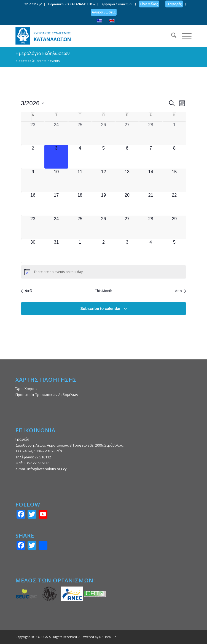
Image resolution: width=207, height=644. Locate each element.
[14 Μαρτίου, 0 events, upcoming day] (151, 180)
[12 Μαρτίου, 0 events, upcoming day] (104, 180)
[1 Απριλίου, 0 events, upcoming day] (80, 251)
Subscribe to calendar (100, 309)
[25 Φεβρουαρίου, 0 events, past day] (80, 133)
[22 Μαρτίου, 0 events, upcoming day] (174, 204)
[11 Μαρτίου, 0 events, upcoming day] (80, 180)
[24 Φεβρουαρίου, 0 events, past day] (56, 133)
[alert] (103, 272)
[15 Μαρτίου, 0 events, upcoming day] (174, 180)
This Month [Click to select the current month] (104, 291)
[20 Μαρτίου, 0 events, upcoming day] (127, 204)
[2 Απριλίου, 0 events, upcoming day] (104, 251)
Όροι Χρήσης (26, 389)
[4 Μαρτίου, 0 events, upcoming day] (80, 157)
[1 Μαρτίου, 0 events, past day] (174, 133)
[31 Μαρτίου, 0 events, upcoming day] (56, 251)
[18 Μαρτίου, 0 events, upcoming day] (80, 204)
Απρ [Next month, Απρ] (181, 291)
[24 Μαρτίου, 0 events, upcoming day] (56, 227)
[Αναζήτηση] (171, 36)
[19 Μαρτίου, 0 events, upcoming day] (104, 204)
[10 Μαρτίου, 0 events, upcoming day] (56, 180)
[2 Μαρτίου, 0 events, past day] (33, 157)
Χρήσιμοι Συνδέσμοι (117, 4)
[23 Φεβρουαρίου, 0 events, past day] (33, 133)
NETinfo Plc (108, 637)
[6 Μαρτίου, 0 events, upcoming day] (127, 157)
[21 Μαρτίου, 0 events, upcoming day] (151, 204)
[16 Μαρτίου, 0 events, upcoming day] (33, 204)
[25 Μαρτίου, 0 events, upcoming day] (80, 227)
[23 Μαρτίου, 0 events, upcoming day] (33, 227)
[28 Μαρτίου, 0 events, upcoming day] (151, 227)
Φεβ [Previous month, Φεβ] (26, 291)
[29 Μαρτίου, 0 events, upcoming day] (174, 227)
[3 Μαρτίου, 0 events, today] (56, 157)
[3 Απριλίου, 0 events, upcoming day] (127, 251)
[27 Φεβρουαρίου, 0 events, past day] (127, 133)
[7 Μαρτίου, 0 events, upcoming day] (151, 157)
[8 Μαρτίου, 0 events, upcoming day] (174, 157)
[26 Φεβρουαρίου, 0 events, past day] (104, 133)
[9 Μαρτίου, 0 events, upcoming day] (33, 180)
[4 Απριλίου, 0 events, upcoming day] (151, 251)
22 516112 (33, 4)
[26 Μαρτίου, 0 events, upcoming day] (104, 227)
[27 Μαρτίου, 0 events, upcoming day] (127, 227)
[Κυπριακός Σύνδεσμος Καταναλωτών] (86, 36)
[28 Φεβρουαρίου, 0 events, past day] (151, 133)
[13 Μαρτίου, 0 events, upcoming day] (127, 180)
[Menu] (184, 36)
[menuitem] (33, 4)
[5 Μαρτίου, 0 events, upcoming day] (104, 157)
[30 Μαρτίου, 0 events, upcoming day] (33, 251)
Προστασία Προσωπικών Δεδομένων (47, 395)
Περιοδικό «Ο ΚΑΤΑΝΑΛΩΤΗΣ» (72, 4)
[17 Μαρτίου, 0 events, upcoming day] (56, 204)
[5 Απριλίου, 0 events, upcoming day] (174, 251)
